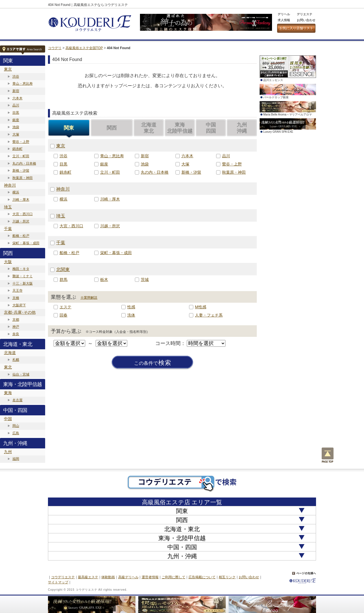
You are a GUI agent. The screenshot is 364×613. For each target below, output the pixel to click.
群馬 (63, 280)
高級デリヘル (128, 577)
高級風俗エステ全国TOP (84, 48)
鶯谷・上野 (21, 142)
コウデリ (55, 48)
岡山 (16, 426)
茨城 (145, 280)
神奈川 (10, 185)
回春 (63, 315)
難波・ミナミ (23, 276)
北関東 (63, 270)
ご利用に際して (174, 577)
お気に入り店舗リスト (296, 28)
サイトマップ (58, 582)
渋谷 (16, 77)
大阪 (8, 262)
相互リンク (227, 577)
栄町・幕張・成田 (26, 243)
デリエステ (305, 14)
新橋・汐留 (21, 171)
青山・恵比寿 (23, 84)
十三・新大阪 (23, 283)
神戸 (16, 327)
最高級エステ (88, 577)
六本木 (17, 98)
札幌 (16, 360)
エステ (65, 307)
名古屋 (17, 400)
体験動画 (108, 577)
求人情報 (284, 20)
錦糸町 (17, 149)
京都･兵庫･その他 (20, 312)
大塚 (16, 134)
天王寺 (17, 291)
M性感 (201, 307)
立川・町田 (21, 156)
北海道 (10, 353)
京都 (16, 320)
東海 (8, 393)
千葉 (8, 229)
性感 (131, 307)
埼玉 (8, 207)
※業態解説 (89, 298)
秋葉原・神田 (23, 178)
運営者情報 (150, 577)
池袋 (16, 127)
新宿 (16, 91)
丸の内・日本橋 (24, 163)
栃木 (104, 280)
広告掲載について (202, 577)
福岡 (16, 459)
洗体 (131, 315)
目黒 (16, 113)
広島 (16, 433)
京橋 (16, 298)
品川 (16, 105)
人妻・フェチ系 (209, 315)
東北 (8, 367)
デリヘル (284, 14)
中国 (8, 419)
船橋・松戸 (21, 236)
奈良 (16, 334)
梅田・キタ (21, 269)
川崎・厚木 (21, 200)
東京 (8, 69)
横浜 (16, 192)
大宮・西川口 (23, 214)
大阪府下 (19, 305)
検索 (153, 363)
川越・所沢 (21, 221)
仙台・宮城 (21, 374)
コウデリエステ (63, 577)
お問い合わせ (306, 20)
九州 (8, 452)
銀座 (16, 120)
